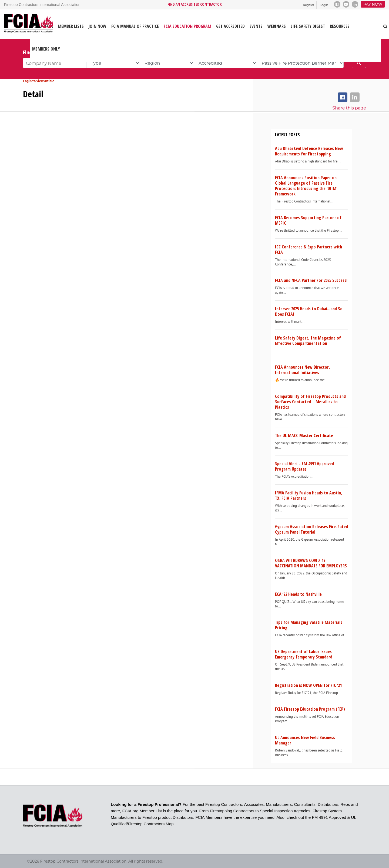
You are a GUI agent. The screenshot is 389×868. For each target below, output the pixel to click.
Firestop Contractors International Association (42, 5)
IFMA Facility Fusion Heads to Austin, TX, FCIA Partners (308, 495)
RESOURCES (340, 26)
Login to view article (39, 81)
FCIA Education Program (187, 26)
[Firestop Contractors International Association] (7, 24)
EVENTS (256, 26)
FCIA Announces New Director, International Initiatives (302, 370)
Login (324, 5)
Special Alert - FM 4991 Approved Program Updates (304, 466)
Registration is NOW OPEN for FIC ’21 (308, 685)
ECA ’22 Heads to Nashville (298, 594)
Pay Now (373, 4)
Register (308, 5)
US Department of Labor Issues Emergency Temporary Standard (304, 654)
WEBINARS (277, 26)
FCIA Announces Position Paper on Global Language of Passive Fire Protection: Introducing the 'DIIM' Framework (306, 186)
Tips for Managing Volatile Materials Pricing (309, 625)
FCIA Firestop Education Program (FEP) (310, 709)
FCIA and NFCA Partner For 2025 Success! (311, 280)
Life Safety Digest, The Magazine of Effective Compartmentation (308, 341)
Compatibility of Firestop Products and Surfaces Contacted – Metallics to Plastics (310, 402)
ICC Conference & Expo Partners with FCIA (308, 250)
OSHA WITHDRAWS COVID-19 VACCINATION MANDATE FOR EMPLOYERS (311, 563)
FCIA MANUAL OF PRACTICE (135, 26)
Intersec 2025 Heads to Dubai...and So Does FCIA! (309, 311)
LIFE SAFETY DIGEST (308, 26)
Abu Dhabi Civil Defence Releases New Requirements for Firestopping (309, 151)
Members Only (46, 49)
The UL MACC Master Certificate (304, 435)
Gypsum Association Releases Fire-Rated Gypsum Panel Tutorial (311, 529)
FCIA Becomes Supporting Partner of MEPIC (308, 220)
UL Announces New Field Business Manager (305, 740)
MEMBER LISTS (71, 26)
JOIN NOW (98, 26)
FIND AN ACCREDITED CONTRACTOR (195, 4)
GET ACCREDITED (230, 26)
